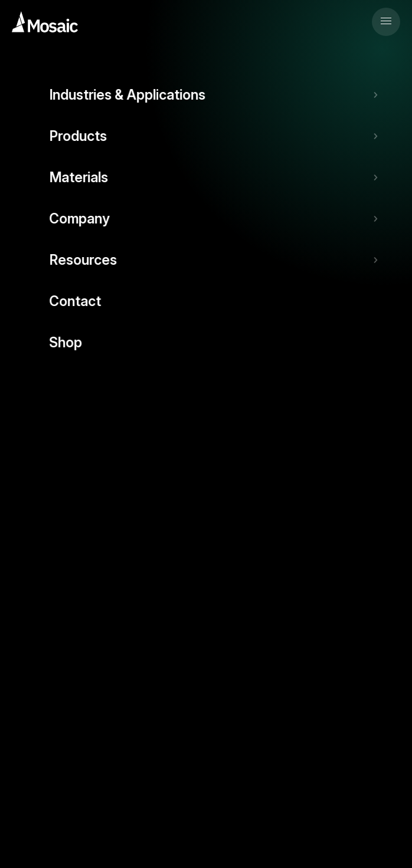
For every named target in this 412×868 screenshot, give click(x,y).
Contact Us (34, 689)
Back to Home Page (206, 259)
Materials (30, 617)
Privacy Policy (37, 773)
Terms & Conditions (111, 773)
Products (30, 581)
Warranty (176, 773)
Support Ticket (206, 426)
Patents (219, 773)
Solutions (30, 509)
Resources (33, 653)
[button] (386, 22)
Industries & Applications (60, 545)
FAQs (24, 452)
